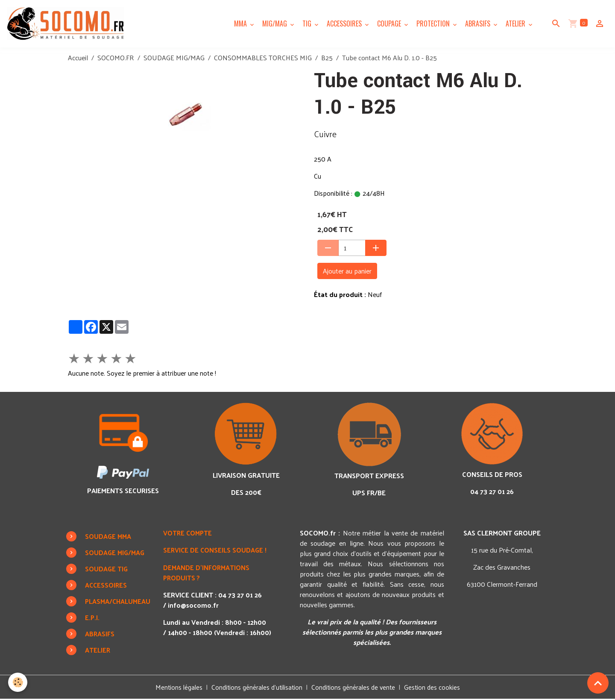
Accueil (78, 58)
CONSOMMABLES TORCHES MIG (263, 58)
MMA (241, 24)
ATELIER (516, 24)
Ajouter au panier (347, 272)
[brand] (68, 24)
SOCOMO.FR (116, 58)
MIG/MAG (275, 24)
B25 (327, 58)
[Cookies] (18, 682)
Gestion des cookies (436, 688)
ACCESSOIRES (345, 24)
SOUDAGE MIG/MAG (174, 58)
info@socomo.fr (195, 605)
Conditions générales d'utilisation (256, 688)
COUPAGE (390, 24)
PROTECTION (434, 24)
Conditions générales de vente (355, 688)
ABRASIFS (479, 24)
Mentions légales (175, 688)
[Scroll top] (598, 683)
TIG (308, 24)
